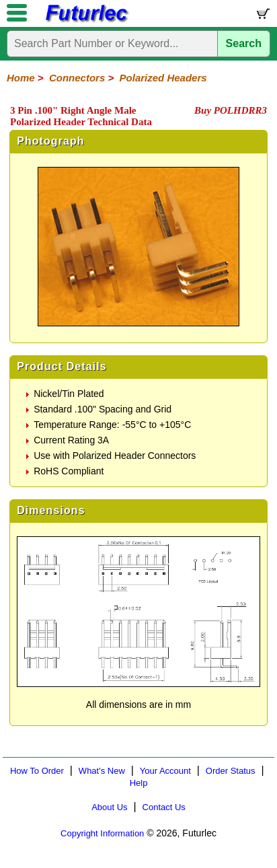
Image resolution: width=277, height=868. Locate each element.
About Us (109, 807)
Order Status (231, 771)
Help (139, 783)
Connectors (77, 78)
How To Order (37, 771)
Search (244, 43)
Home (21, 78)
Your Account (165, 771)
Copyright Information (102, 833)
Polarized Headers (163, 78)
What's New (102, 771)
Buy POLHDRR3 (231, 110)
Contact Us (164, 807)
